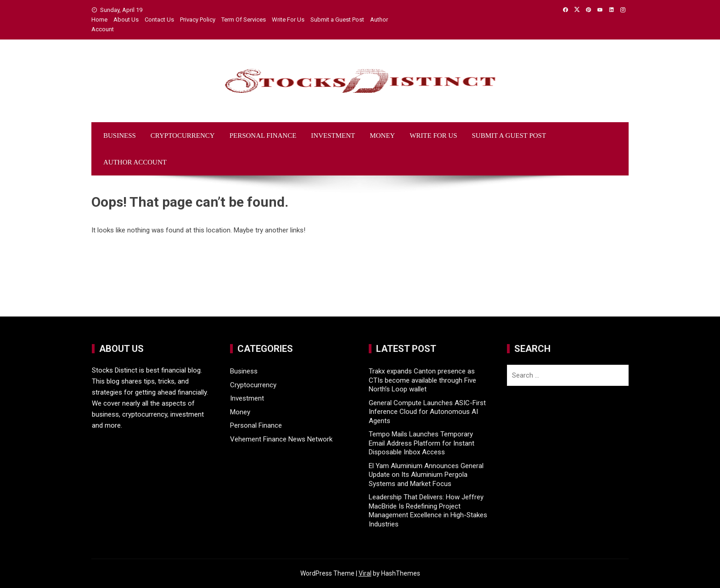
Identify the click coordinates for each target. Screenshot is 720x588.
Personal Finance (263, 136)
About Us (126, 20)
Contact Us (159, 20)
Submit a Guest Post (337, 20)
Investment (333, 136)
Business (120, 136)
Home (99, 20)
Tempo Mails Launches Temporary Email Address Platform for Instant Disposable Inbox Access (422, 443)
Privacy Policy (198, 20)
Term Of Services (244, 20)
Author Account (135, 162)
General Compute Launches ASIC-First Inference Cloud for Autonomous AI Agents (427, 412)
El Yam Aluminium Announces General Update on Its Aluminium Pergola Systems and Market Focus (426, 475)
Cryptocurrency (183, 136)
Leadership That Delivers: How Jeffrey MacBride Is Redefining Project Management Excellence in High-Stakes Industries (428, 511)
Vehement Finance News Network (281, 439)
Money (382, 136)
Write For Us (288, 20)
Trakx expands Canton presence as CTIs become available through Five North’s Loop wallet (422, 380)
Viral (365, 573)
